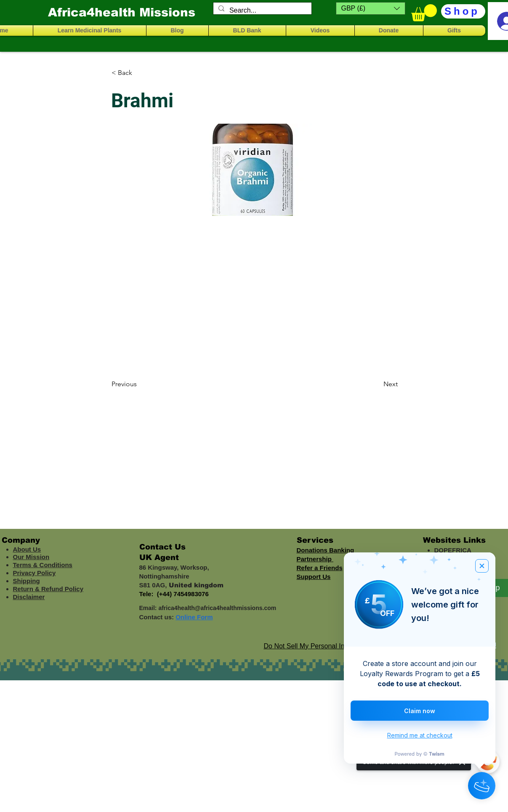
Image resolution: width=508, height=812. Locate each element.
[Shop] (463, 11)
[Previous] (139, 384)
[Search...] (262, 11)
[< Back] (139, 73)
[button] (371, 8)
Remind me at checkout (420, 735)
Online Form (194, 617)
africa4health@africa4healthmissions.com (217, 608)
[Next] (377, 384)
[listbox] (371, 8)
